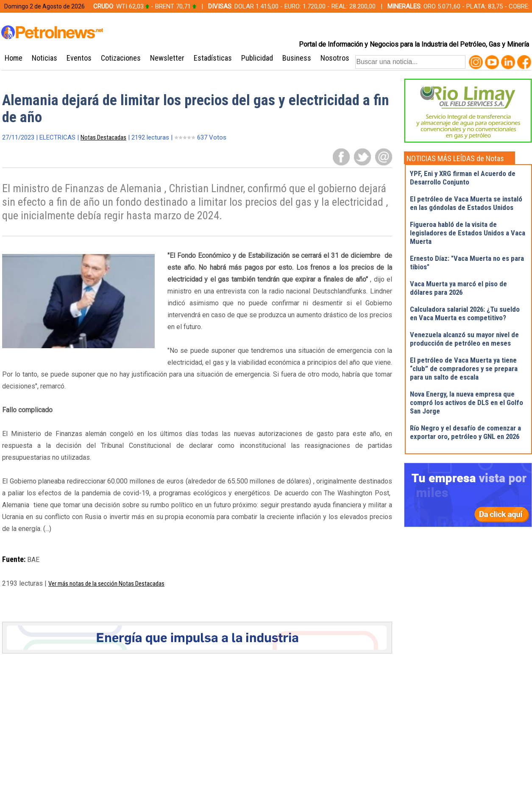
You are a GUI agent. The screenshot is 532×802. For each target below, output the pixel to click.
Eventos (79, 58)
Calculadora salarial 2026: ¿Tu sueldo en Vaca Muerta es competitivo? (465, 313)
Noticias (45, 58)
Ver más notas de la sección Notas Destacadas (106, 584)
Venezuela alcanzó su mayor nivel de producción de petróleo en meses (464, 339)
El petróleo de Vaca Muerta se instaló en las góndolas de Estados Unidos (466, 203)
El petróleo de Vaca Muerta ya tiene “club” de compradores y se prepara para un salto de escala (464, 369)
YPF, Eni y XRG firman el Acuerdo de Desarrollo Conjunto (463, 178)
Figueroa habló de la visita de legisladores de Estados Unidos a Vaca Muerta (468, 233)
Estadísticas (213, 58)
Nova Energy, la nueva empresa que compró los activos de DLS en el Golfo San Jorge (467, 402)
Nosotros (335, 58)
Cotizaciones (121, 58)
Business (297, 58)
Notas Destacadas (103, 137)
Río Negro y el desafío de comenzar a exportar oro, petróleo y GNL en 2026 (465, 432)
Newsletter (167, 58)
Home (14, 58)
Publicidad (257, 58)
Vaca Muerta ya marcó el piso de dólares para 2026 (458, 288)
